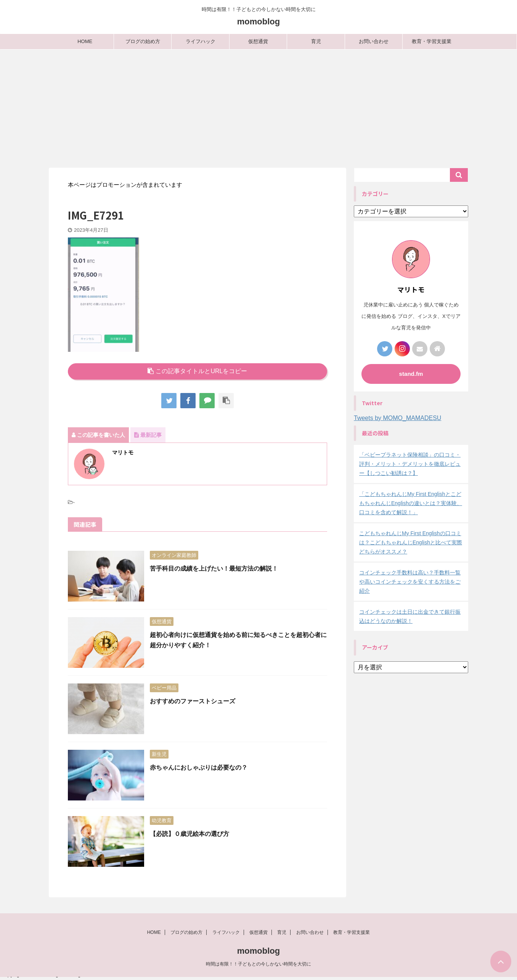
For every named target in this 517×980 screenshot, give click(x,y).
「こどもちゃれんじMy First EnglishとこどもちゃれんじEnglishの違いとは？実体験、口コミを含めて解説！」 (411, 503)
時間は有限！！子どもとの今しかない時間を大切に (258, 967)
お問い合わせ (374, 41)
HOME (85, 41)
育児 (316, 41)
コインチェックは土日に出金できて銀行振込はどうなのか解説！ (410, 616)
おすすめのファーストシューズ (193, 701)
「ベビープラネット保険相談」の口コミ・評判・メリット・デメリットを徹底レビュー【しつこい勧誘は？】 (410, 464)
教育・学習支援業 (432, 41)
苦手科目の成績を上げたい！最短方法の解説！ (214, 569)
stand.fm (411, 374)
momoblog (258, 22)
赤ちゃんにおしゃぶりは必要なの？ (199, 767)
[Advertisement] (258, 107)
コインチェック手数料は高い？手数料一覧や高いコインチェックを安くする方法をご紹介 (410, 582)
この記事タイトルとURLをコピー (197, 371)
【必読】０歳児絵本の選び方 (189, 834)
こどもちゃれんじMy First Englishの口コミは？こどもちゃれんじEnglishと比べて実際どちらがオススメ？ (411, 542)
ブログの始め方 (143, 41)
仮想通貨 (258, 41)
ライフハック (201, 41)
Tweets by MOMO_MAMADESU (397, 418)
